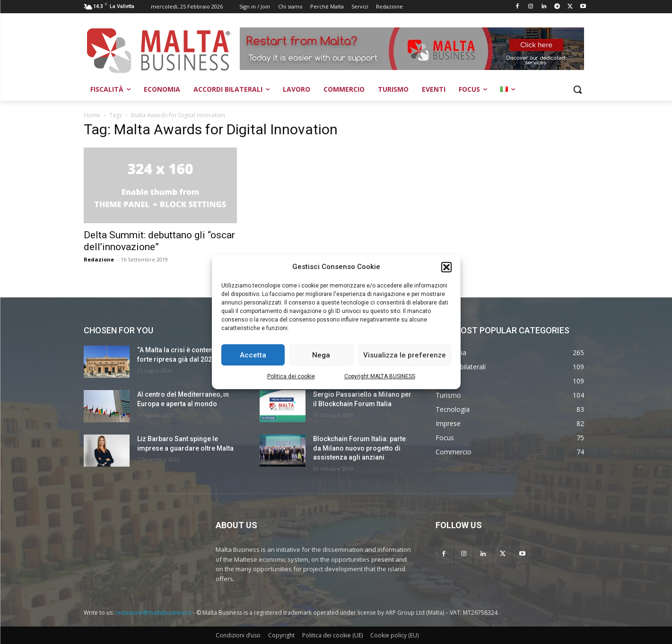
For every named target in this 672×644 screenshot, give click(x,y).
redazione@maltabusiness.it (153, 613)
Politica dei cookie (291, 376)
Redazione (99, 259)
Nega (321, 355)
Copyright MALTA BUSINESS (380, 376)
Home (92, 115)
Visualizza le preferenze (405, 355)
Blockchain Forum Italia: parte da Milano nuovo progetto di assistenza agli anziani (359, 448)
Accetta (253, 355)
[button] (446, 267)
